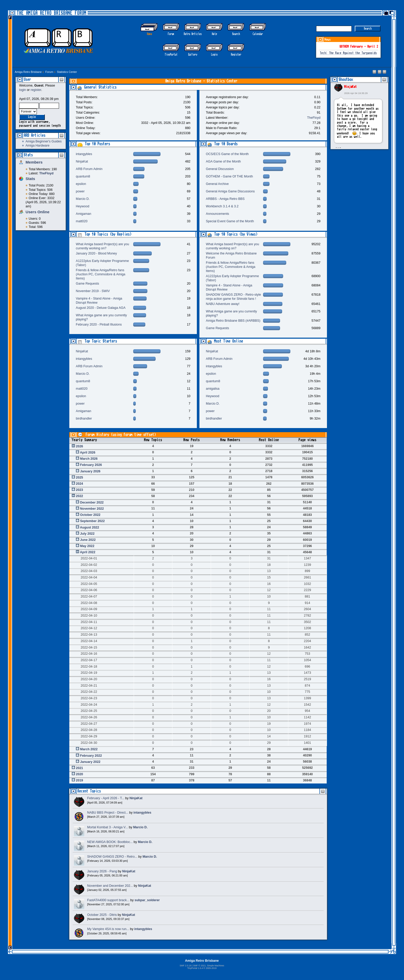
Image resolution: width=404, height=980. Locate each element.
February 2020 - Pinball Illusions (99, 325)
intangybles (84, 154)
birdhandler (84, 419)
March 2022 (89, 749)
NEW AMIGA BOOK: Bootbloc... (110, 842)
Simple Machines (215, 966)
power (80, 191)
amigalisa (213, 389)
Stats (28, 155)
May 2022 (87, 546)
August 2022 (89, 527)
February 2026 (91, 465)
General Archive (217, 184)
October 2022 (90, 515)
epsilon (81, 184)
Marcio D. (83, 199)
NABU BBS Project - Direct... (108, 813)
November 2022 (92, 509)
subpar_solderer (147, 900)
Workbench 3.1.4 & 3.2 (222, 206)
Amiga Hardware (37, 146)
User (27, 79)
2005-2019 (211, 968)
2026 (80, 446)
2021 (80, 768)
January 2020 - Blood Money (96, 253)
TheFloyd (314, 118)
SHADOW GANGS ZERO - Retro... (112, 857)
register (36, 90)
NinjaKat (350, 87)
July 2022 (87, 534)
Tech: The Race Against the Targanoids (348, 53)
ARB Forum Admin (89, 169)
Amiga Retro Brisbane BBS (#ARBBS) (233, 321)
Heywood (82, 206)
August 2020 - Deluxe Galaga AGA (101, 308)
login (22, 90)
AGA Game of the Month (223, 161)
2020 (80, 774)
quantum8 (83, 176)
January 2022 (90, 762)
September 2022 (92, 521)
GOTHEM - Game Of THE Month (229, 176)
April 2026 (88, 453)
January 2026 (90, 471)
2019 (80, 780)
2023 (80, 490)
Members (34, 162)
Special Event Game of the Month (230, 221)
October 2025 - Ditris (102, 915)
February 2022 (91, 756)
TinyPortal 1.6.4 (195, 968)
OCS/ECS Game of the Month (227, 154)
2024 (80, 484)
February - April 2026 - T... (106, 798)
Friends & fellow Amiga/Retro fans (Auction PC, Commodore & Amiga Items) (100, 274)
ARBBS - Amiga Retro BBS (225, 199)
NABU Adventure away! (223, 304)
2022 (80, 496)
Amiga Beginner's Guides (44, 141)
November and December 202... (110, 886)
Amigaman (83, 214)
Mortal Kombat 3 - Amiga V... (107, 827)
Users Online (37, 212)
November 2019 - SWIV (93, 291)
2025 (80, 478)
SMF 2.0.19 (185, 966)
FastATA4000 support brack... (108, 900)
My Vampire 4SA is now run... (108, 929)
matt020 (82, 221)
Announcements (217, 214)
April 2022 (88, 552)
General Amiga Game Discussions (230, 191)
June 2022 (88, 540)
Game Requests (87, 284)
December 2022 (92, 502)
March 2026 (89, 459)
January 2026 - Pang (102, 871)
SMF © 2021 (199, 966)
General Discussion (220, 169)
